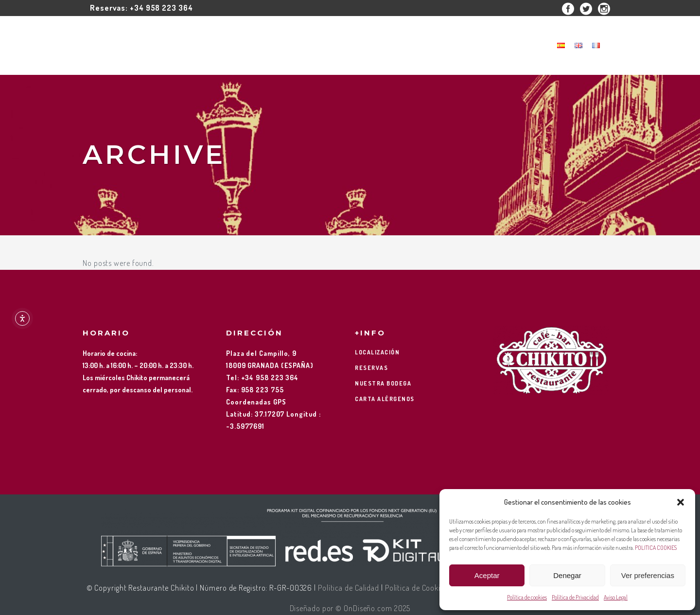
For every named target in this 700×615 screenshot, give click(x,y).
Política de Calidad (349, 588)
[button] (681, 502)
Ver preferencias (648, 575)
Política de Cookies (416, 588)
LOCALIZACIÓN (377, 352)
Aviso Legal (616, 597)
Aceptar (487, 575)
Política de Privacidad (575, 597)
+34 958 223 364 (161, 8)
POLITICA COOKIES (656, 548)
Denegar (567, 575)
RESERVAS (371, 368)
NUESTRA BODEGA (383, 383)
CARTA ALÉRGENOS (385, 399)
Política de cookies (527, 597)
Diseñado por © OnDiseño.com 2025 (350, 608)
